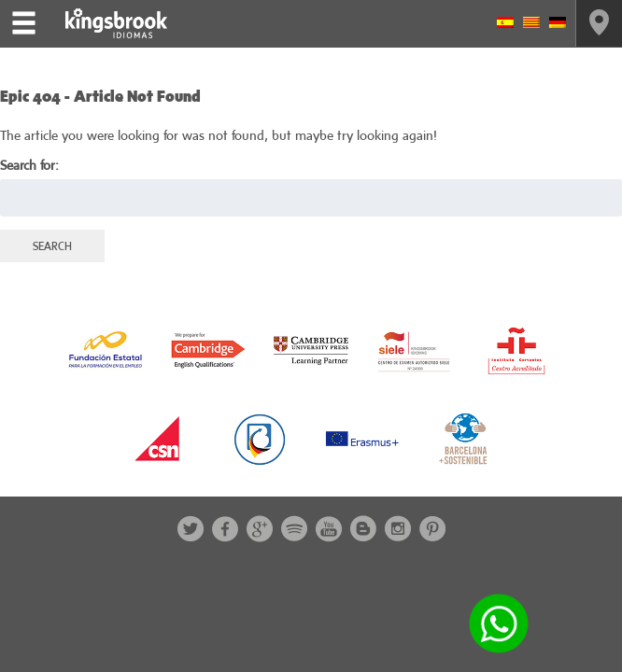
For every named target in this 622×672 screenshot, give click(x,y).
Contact (599, 23)
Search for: (29, 165)
